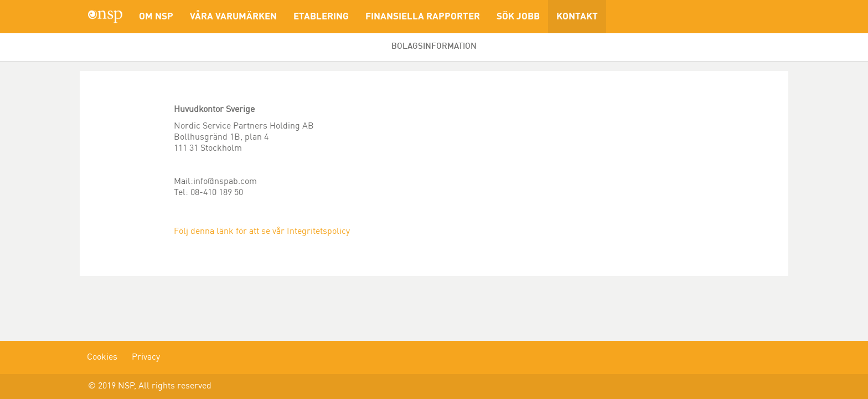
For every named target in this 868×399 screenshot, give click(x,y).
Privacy (146, 357)
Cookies (102, 357)
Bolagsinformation (434, 47)
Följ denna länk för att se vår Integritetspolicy (262, 232)
